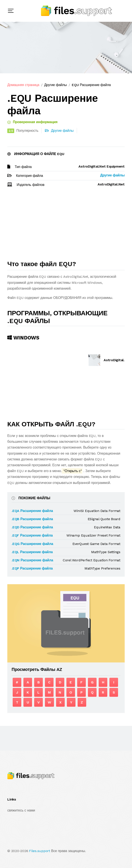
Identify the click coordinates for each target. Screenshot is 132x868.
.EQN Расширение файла (32, 560)
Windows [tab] (23, 338)
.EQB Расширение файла (32, 519)
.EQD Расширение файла (32, 527)
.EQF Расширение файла (32, 535)
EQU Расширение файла (91, 85)
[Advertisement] (66, 226)
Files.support (40, 851)
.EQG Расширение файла (32, 544)
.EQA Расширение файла (32, 511)
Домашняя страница (23, 85)
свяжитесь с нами (21, 810)
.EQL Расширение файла (32, 552)
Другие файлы (55, 85)
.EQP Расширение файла (32, 568)
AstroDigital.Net (117, 360)
